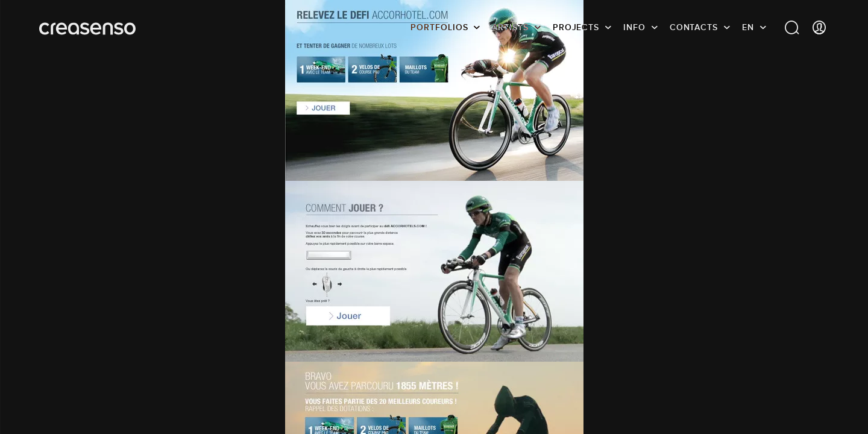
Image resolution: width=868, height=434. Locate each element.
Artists (510, 27)
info (634, 27)
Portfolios (439, 27)
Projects (576, 27)
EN (748, 27)
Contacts (694, 27)
